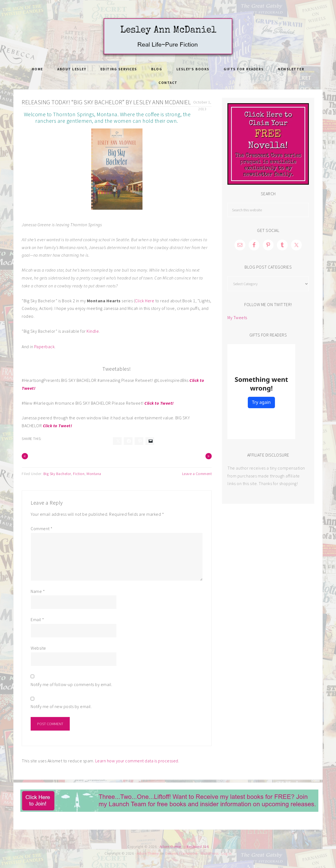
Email (37, 619)
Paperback (45, 347)
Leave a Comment (197, 474)
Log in (226, 853)
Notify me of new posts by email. (61, 706)
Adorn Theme (148, 853)
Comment (42, 529)
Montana (94, 474)
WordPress (210, 853)
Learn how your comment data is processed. (137, 761)
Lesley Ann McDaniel (168, 37)
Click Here (145, 301)
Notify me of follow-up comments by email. (72, 684)
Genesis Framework (181, 853)
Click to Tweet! (159, 403)
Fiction (79, 474)
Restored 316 (198, 847)
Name (38, 591)
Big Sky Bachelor (57, 474)
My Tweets (237, 317)
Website (38, 648)
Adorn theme (170, 847)
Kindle (93, 331)
